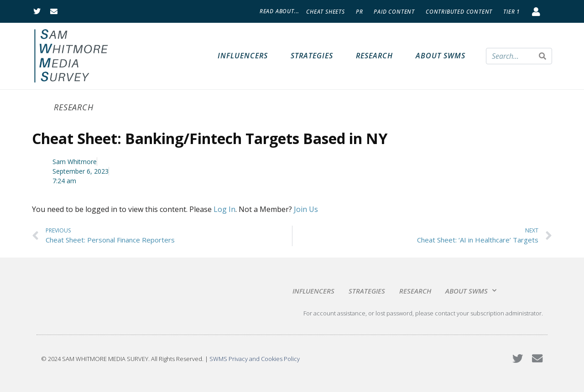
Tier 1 (512, 12)
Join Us (306, 209)
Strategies (312, 56)
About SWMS (441, 56)
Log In (224, 209)
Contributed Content (459, 12)
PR (360, 12)
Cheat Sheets (326, 12)
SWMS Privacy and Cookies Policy (255, 359)
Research (374, 56)
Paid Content (394, 12)
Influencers (243, 56)
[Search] (542, 56)
